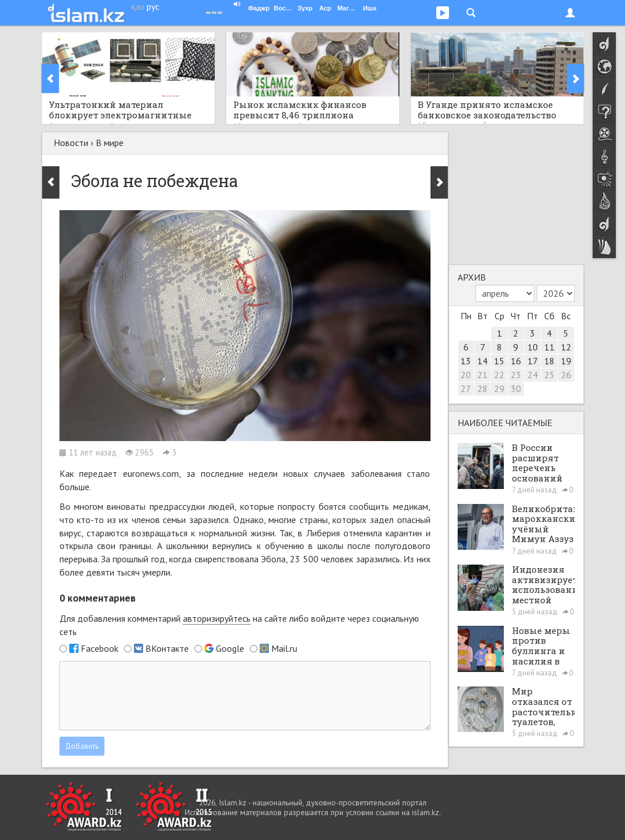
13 (466, 361)
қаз (138, 6)
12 (566, 347)
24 (533, 375)
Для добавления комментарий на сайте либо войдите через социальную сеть (239, 625)
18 (549, 361)
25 (549, 375)
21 (482, 375)
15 (499, 361)
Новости (71, 143)
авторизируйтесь (217, 618)
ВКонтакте (167, 648)
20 (466, 375)
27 (466, 389)
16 (516, 361)
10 (533, 347)
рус (153, 6)
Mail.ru (284, 648)
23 (516, 375)
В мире (110, 143)
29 (499, 389)
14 (482, 361)
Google (230, 648)
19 (566, 361)
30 (516, 389)
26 (566, 375)
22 (499, 375)
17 (533, 361)
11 (549, 347)
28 (482, 389)
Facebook (100, 648)
